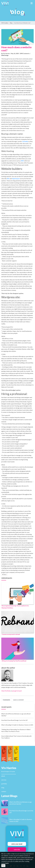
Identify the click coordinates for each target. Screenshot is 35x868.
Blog (11, 23)
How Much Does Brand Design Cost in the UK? (15, 720)
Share (4, 575)
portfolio (4, 784)
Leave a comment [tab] (18, 700)
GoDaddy (25, 141)
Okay (3, 866)
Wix (8, 179)
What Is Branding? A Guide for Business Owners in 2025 (17, 725)
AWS (22, 161)
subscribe (17, 849)
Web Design (5, 55)
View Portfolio (6, 691)
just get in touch (17, 691)
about (3, 776)
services (4, 780)
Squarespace (16, 179)
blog (3, 788)
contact (4, 791)
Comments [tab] (6, 700)
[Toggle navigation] (32, 3)
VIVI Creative (5, 23)
